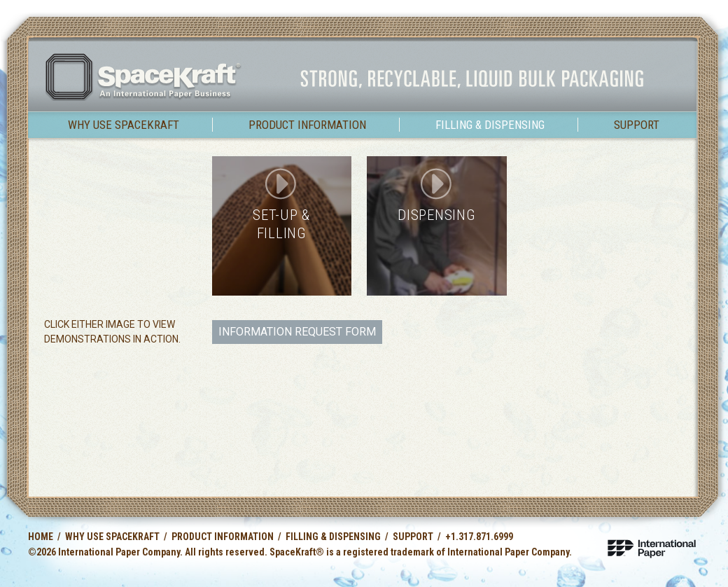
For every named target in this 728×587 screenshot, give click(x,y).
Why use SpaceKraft (124, 125)
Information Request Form (297, 332)
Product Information (307, 125)
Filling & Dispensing (490, 125)
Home (41, 537)
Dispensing (437, 215)
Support (637, 125)
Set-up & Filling (281, 224)
